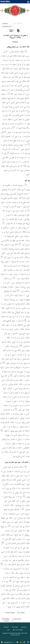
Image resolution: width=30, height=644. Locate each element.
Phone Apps (15, 627)
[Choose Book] (9, 24)
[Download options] (18, 31)
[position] (7, 642)
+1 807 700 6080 (18, 630)
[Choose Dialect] (8, 27)
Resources (24, 627)
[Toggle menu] (28, 2)
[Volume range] (21, 642)
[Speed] (24, 642)
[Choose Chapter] (20, 24)
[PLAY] (2, 642)
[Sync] (28, 642)
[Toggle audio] (11, 31)
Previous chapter (10, 613)
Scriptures (6, 627)
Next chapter (21, 613)
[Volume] (17, 642)
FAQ (8, 630)
